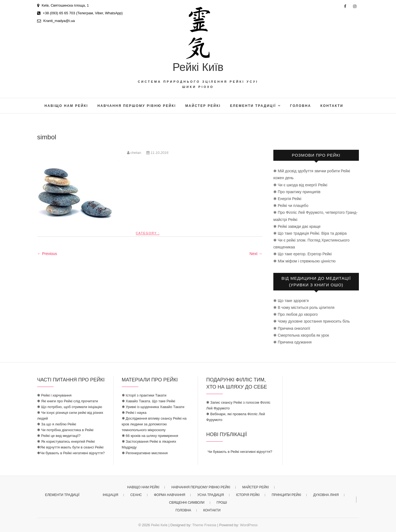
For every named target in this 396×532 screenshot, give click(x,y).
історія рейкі (248, 495)
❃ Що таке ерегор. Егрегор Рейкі (302, 254)
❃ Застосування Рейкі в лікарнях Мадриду (149, 444)
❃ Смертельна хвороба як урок (301, 335)
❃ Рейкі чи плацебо (291, 206)
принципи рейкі (286, 495)
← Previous (47, 254)
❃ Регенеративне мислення (145, 453)
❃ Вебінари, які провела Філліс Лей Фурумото (236, 417)
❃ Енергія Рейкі (287, 199)
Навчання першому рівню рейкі (137, 106)
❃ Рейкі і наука (134, 413)
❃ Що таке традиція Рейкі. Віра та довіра (310, 233)
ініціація (110, 495)
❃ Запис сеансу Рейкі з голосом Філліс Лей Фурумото (238, 405)
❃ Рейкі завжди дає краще (297, 226)
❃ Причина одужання (292, 342)
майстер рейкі (203, 106)
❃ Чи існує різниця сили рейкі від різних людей (70, 415)
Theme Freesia (204, 525)
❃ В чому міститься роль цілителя (304, 307)
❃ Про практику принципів (297, 192)
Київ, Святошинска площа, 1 (63, 5)
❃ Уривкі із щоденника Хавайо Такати (153, 407)
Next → (256, 254)
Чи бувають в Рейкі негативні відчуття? (240, 452)
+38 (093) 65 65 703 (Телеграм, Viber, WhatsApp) (80, 13)
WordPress (249, 525)
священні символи (187, 503)
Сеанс (136, 495)
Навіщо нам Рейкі (66, 106)
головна (301, 106)
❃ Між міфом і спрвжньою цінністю (304, 261)
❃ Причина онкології (292, 328)
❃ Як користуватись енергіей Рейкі (66, 441)
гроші (222, 503)
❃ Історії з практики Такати (144, 395)
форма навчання (170, 495)
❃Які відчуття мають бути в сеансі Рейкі (70, 447)
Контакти (332, 106)
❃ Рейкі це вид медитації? (59, 436)
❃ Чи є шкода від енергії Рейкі (300, 185)
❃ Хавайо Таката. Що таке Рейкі (148, 401)
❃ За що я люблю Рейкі (57, 424)
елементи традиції (253, 106)
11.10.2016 (157, 153)
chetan (135, 153)
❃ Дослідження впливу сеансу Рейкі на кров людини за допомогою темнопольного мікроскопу (154, 424)
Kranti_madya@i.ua (56, 21)
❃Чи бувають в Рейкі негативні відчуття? (71, 453)
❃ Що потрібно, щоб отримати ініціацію (70, 407)
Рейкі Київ (198, 67)
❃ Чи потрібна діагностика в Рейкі (65, 430)
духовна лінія (326, 495)
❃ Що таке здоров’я (291, 301)
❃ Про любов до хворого (295, 314)
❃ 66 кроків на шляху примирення (150, 436)
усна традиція (211, 495)
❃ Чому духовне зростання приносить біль (312, 321)
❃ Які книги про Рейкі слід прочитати (68, 401)
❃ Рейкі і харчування (54, 395)
